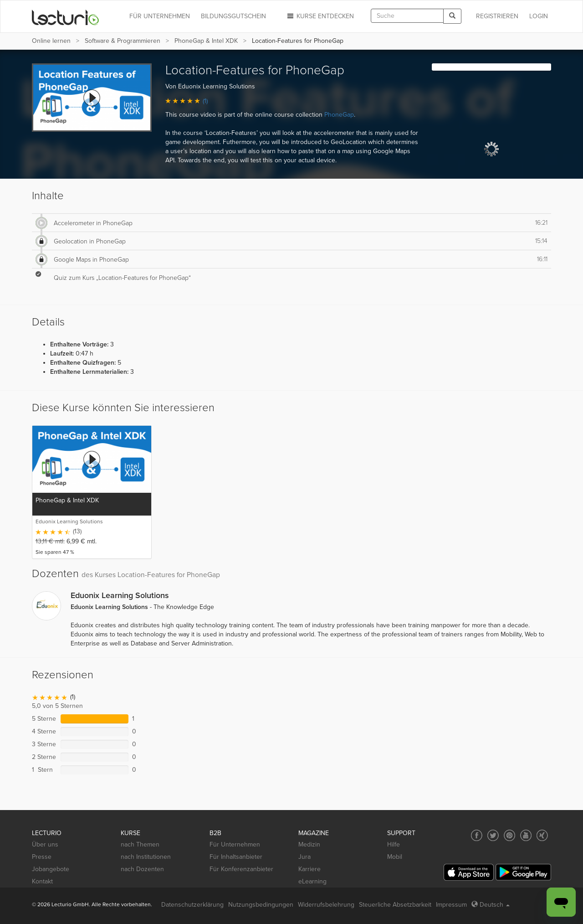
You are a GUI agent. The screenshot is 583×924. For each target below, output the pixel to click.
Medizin (309, 844)
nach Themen (140, 844)
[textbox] (407, 16)
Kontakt (42, 881)
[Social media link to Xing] (542, 835)
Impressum (451, 905)
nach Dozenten (142, 869)
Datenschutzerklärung (192, 905)
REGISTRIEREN (497, 16)
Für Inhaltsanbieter (236, 857)
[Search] (452, 16)
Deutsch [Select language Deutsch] (491, 905)
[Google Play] (523, 872)
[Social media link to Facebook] (477, 835)
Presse (42, 857)
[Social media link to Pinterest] (509, 835)
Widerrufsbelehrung (326, 905)
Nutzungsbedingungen (261, 905)
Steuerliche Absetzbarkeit (395, 905)
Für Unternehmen (235, 844)
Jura (304, 857)
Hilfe (394, 844)
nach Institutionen (146, 857)
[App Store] (469, 872)
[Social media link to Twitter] (493, 835)
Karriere (309, 869)
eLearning (312, 881)
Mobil (395, 857)
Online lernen (51, 41)
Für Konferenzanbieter (241, 869)
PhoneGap (339, 115)
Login (539, 16)
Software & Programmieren (123, 41)
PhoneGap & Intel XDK (206, 41)
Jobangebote (51, 869)
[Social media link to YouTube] (526, 835)
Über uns (45, 844)
